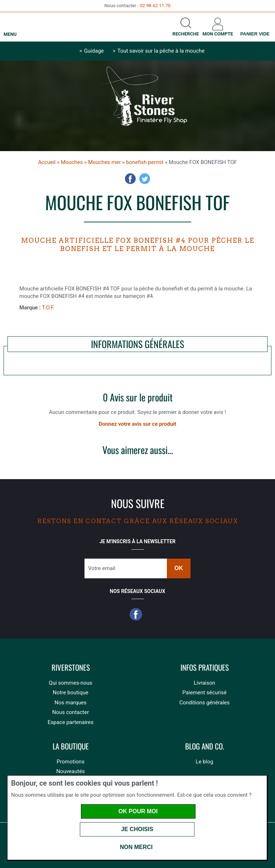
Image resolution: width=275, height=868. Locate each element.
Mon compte (218, 34)
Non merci (136, 847)
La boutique (71, 746)
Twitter (145, 179)
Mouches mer (105, 162)
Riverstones (71, 668)
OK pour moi (138, 811)
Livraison (204, 683)
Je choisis (137, 829)
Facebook (130, 179)
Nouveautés (71, 771)
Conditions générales (204, 703)
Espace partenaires (71, 722)
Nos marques (70, 703)
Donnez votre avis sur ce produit (138, 424)
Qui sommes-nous (70, 683)
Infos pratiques (205, 668)
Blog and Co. (205, 746)
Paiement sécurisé (204, 693)
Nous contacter (71, 712)
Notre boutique (70, 693)
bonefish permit (145, 162)
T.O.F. (48, 308)
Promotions (71, 762)
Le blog (205, 762)
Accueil (47, 162)
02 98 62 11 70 (155, 6)
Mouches (72, 162)
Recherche (186, 34)
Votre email (102, 568)
